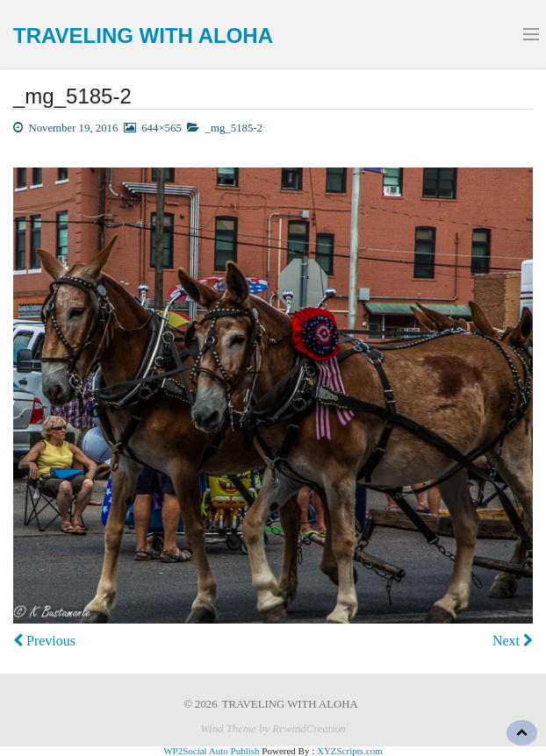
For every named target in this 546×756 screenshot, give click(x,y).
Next (513, 641)
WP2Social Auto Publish (211, 751)
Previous (44, 641)
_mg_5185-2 (234, 128)
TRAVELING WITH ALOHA (143, 36)
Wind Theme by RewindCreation (273, 729)
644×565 (162, 128)
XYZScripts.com (350, 751)
